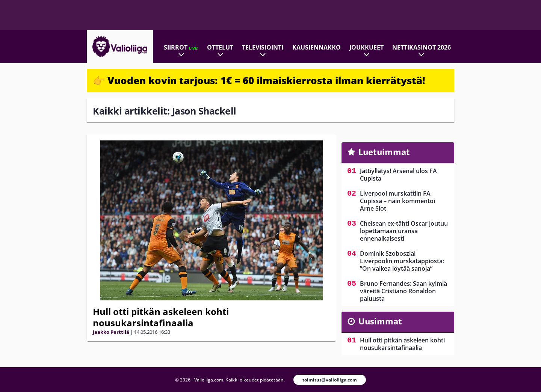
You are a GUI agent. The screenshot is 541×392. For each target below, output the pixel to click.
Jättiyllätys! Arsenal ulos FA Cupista (398, 175)
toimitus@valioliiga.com (330, 380)
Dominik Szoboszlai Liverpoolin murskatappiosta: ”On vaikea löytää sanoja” (402, 261)
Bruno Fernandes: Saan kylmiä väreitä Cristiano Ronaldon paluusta (403, 291)
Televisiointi (263, 47)
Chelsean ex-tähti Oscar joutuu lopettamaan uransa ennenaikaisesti (404, 231)
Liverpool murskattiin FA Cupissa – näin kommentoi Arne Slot (397, 201)
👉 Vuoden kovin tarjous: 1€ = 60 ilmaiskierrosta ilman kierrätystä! (259, 80)
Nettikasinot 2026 (422, 47)
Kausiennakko (317, 47)
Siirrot (181, 47)
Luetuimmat (384, 152)
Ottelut (220, 47)
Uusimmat (380, 321)
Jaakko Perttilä (111, 332)
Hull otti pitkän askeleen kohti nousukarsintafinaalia (161, 317)
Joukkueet (366, 47)
